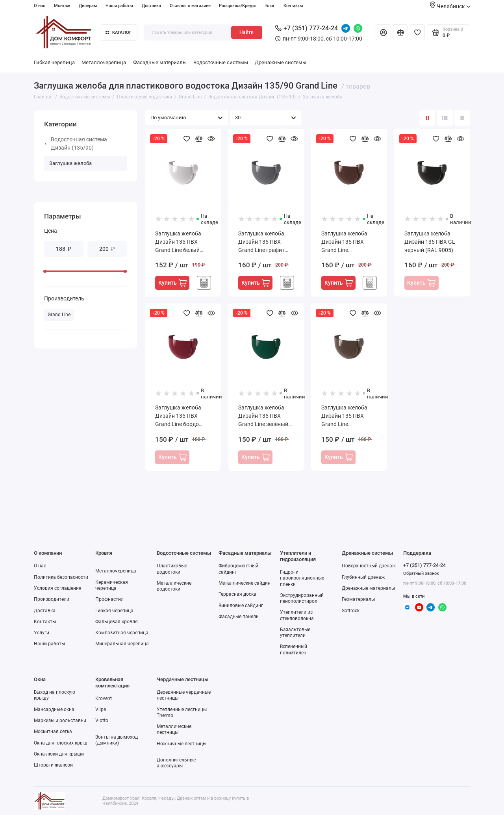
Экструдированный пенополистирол (302, 598)
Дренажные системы (281, 62)
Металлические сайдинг (246, 583)
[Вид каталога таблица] (462, 118)
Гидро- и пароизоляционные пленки (302, 578)
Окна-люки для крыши (59, 754)
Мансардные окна (54, 709)
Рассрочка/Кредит (238, 6)
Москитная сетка (53, 732)
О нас (40, 6)
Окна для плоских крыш (61, 743)
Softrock (351, 611)
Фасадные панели (239, 617)
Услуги (42, 633)
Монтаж (62, 6)
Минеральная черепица (122, 644)
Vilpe (101, 709)
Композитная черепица (122, 633)
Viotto (102, 721)
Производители (52, 599)
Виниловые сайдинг (241, 606)
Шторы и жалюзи (53, 765)
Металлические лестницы (174, 729)
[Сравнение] (400, 32)
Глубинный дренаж (363, 577)
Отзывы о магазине (190, 6)
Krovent (104, 698)
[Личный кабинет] (383, 32)
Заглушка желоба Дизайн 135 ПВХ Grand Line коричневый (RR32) (347, 416)
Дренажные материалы (368, 588)
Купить (172, 283)
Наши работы (119, 6)
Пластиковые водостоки (172, 569)
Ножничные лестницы (182, 744)
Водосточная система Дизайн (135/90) (76, 144)
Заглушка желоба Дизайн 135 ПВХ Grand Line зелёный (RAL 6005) (263, 416)
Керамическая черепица (112, 585)
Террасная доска (237, 594)
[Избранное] (417, 32)
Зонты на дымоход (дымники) (117, 740)
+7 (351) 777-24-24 (307, 28)
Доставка (151, 6)
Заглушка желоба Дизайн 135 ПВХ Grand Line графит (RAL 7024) (261, 242)
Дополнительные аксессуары (176, 763)
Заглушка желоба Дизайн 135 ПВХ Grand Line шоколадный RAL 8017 (344, 242)
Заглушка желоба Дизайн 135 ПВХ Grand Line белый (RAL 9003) (178, 242)
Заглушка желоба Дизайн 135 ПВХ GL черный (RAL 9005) (430, 242)
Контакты (293, 6)
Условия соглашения (58, 588)
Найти (246, 32)
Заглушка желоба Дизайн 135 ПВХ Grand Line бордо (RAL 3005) (178, 416)
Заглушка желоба (70, 163)
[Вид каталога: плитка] (427, 118)
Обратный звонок (421, 573)
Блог (270, 6)
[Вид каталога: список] (445, 118)
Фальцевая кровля (117, 622)
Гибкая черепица (54, 62)
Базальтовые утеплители (295, 633)
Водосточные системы (221, 62)
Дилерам (88, 6)
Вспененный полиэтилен (294, 649)
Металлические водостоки (174, 586)
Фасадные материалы (160, 62)
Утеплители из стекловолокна (297, 615)
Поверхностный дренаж (369, 566)
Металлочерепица (104, 62)
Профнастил (109, 599)
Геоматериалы (358, 599)
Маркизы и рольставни (60, 721)
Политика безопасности (61, 577)
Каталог (119, 32)
